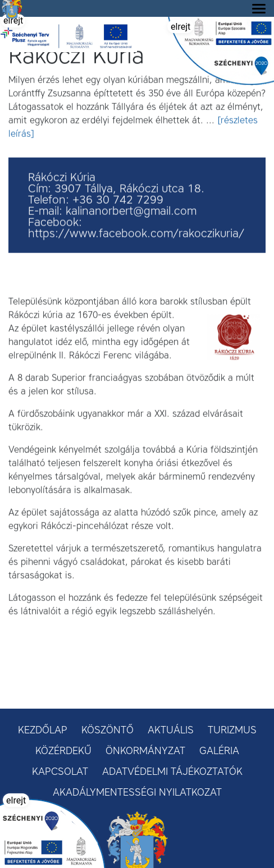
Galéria (219, 751)
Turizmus (232, 730)
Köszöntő (108, 730)
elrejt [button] (13, 20)
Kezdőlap (43, 730)
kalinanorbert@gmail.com (131, 212)
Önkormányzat (145, 751)
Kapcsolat (60, 771)
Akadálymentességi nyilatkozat (137, 792)
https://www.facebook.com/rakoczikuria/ (136, 235)
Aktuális (171, 730)
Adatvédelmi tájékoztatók (172, 771)
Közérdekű (63, 751)
